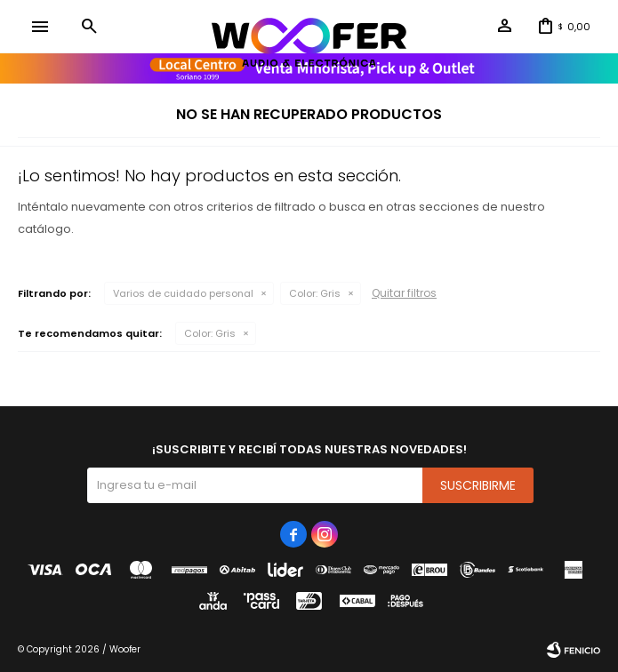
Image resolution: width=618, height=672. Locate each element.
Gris (315, 293)
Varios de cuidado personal (183, 293)
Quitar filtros (404, 293)
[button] (89, 27)
